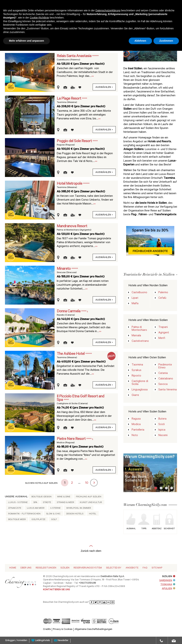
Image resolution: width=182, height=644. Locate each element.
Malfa (135, 304)
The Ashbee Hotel (71, 354)
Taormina (137, 365)
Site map (157, 568)
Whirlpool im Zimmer (79, 508)
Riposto (136, 376)
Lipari (135, 298)
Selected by (114, 568)
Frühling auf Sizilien (89, 497)
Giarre (135, 395)
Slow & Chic (53, 514)
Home (13, 568)
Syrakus (136, 371)
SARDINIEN (167, 581)
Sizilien (65, 568)
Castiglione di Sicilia (140, 383)
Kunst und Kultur (91, 503)
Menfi (162, 338)
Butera (162, 419)
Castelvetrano (140, 341)
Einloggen (10, 641)
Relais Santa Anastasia (74, 56)
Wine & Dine (64, 497)
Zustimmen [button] (166, 41)
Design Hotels (75, 514)
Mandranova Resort (72, 226)
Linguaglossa (140, 390)
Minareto (64, 269)
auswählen (104, 87)
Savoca (163, 384)
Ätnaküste (15, 508)
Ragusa (136, 419)
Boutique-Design (41, 497)
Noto (135, 436)
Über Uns (26, 568)
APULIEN (169, 589)
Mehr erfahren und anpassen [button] (26, 41)
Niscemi (163, 436)
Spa (35, 503)
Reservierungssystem (88, 568)
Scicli (161, 425)
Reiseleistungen (46, 568)
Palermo (163, 293)
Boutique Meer (17, 520)
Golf (54, 520)
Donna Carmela (69, 312)
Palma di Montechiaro (139, 329)
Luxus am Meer (36, 508)
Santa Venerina (168, 390)
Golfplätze (38, 520)
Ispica (162, 430)
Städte (47, 503)
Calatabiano (166, 379)
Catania (163, 373)
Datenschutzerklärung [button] (108, 10)
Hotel (93, 514)
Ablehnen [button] (140, 41)
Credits (47, 629)
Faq (145, 568)
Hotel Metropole (70, 184)
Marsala (136, 336)
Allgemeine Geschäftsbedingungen (93, 629)
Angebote (132, 568)
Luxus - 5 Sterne (18, 503)
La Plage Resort (69, 99)
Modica (136, 425)
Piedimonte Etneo (165, 366)
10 (87, 483)
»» (93, 76)
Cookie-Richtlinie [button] (39, 18)
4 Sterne (55, 508)
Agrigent (164, 333)
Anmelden (22, 641)
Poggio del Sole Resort (75, 141)
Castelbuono (139, 293)
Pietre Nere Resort (71, 439)
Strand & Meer (65, 503)
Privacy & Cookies (63, 629)
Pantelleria (138, 430)
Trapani (163, 327)
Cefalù (162, 298)
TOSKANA (168, 585)
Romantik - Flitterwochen (24, 514)
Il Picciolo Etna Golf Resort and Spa (80, 398)
